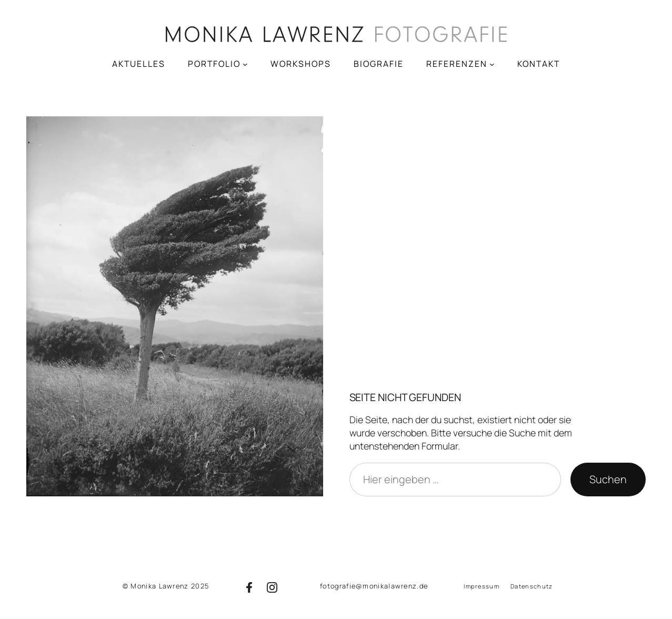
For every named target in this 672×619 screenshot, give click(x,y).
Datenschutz (531, 586)
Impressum (482, 586)
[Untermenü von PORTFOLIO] (245, 64)
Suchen (608, 479)
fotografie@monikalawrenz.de (374, 586)
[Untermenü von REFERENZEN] (492, 64)
